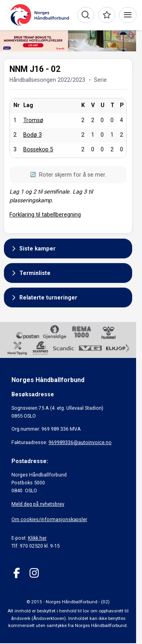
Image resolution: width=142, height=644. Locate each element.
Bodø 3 (33, 135)
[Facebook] (17, 573)
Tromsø (33, 120)
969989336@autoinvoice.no (80, 442)
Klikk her (37, 538)
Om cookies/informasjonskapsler (49, 519)
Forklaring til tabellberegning (45, 215)
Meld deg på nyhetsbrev (38, 504)
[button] (68, 249)
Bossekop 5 (38, 149)
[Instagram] (34, 573)
